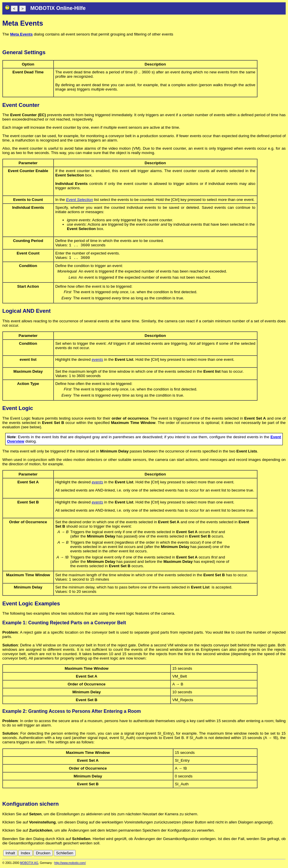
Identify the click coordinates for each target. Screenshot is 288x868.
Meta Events (22, 34)
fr (269, 854)
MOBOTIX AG (29, 864)
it (273, 854)
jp (278, 854)
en (257, 854)
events (97, 361)
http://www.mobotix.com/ (70, 864)
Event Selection (80, 200)
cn (244, 854)
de (251, 854)
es (264, 854)
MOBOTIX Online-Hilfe (58, 8)
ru (283, 854)
